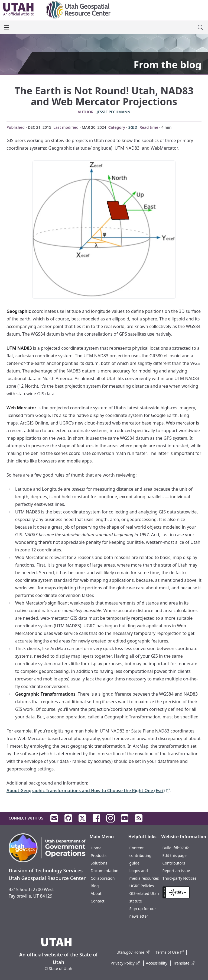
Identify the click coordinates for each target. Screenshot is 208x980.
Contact (98, 901)
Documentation (105, 871)
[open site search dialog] (200, 27)
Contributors (174, 863)
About (96, 893)
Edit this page (175, 855)
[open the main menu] (6, 27)
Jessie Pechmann (114, 112)
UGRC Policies (142, 886)
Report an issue (176, 871)
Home (96, 848)
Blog (95, 886)
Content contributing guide (140, 855)
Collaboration (103, 878)
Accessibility (157, 963)
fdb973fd (182, 848)
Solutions (99, 863)
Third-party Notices (180, 878)
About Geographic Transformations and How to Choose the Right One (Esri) (88, 791)
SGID (133, 127)
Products (99, 855)
